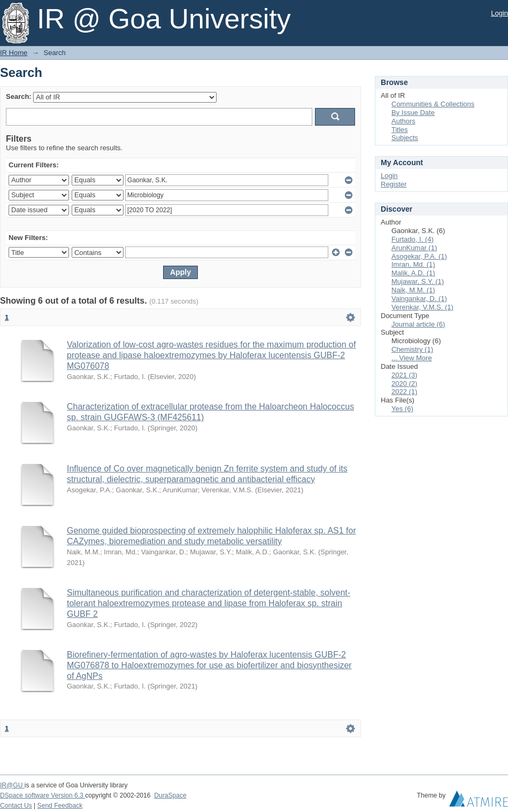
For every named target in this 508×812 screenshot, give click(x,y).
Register (394, 184)
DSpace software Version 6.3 (43, 795)
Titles (400, 130)
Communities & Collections (433, 104)
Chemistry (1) (412, 349)
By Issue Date (413, 113)
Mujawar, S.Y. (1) (418, 281)
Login (499, 13)
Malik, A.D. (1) (413, 273)
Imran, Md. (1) (413, 264)
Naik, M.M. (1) (413, 290)
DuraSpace (170, 795)
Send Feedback (60, 806)
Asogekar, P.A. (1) (419, 256)
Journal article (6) (418, 324)
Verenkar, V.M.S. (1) (422, 307)
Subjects (405, 138)
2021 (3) (404, 375)
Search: (19, 96)
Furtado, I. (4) (413, 239)
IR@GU (12, 785)
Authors (403, 121)
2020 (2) (404, 384)
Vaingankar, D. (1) (419, 299)
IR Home (14, 53)
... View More (412, 358)
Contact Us (16, 806)
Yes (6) (402, 409)
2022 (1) (404, 392)
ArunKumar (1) (414, 248)
